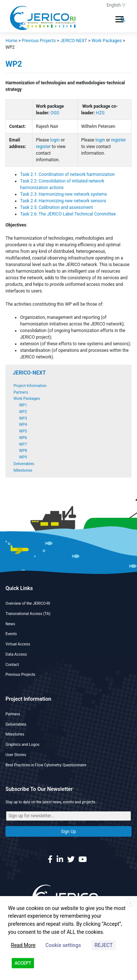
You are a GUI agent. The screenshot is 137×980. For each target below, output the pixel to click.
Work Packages (27, 399)
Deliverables (24, 464)
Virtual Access (18, 644)
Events (11, 634)
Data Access (16, 654)
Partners (21, 392)
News (10, 624)
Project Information (30, 386)
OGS (55, 113)
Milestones (23, 470)
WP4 (23, 425)
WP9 (23, 457)
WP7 (23, 444)
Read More (23, 945)
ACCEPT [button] (23, 963)
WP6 (23, 438)
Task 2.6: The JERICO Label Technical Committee (68, 214)
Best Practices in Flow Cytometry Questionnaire (46, 765)
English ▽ (116, 5)
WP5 (23, 431)
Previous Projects (20, 675)
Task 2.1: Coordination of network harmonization (67, 174)
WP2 (23, 412)
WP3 (23, 418)
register (43, 147)
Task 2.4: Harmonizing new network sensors (64, 201)
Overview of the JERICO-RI (28, 603)
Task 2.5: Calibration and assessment (56, 207)
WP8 (23, 451)
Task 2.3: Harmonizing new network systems (64, 194)
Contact (12, 665)
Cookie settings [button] (63, 945)
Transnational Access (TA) (28, 614)
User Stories (16, 755)
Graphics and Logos (22, 745)
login (55, 140)
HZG (100, 113)
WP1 (23, 405)
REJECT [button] (104, 945)
